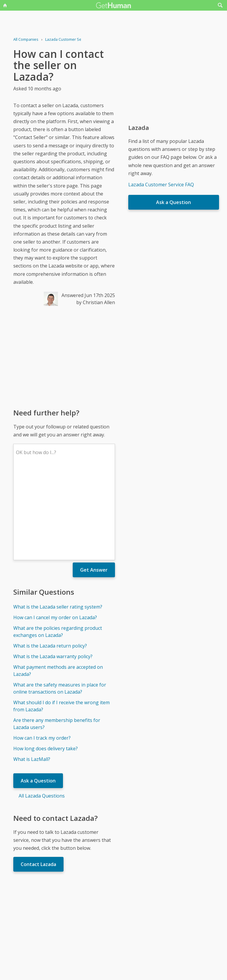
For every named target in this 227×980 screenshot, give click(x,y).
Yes (126, 916)
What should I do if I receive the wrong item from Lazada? (61, 619)
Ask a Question (38, 694)
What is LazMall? (32, 672)
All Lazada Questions (42, 709)
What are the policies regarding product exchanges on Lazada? (58, 545)
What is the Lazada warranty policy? (53, 570)
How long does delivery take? (46, 662)
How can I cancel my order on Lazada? (55, 531)
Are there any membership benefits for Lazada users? (57, 637)
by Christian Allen (96, 302)
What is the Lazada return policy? (50, 559)
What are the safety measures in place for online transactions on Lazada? (60, 601)
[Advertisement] (64, 357)
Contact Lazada (38, 777)
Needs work (148, 916)
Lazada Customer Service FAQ (161, 185)
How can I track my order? (42, 651)
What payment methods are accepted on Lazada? (58, 584)
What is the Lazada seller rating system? (58, 520)
